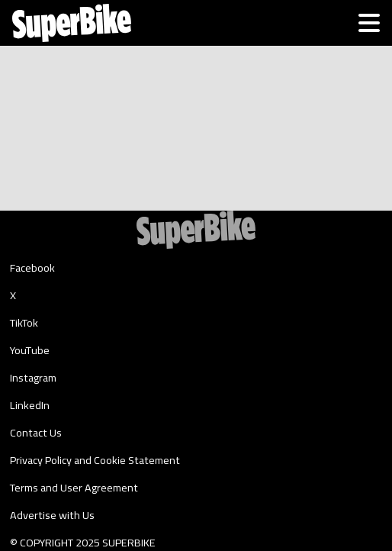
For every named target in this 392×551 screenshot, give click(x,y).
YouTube (30, 350)
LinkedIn (30, 405)
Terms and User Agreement (74, 488)
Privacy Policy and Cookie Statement (95, 460)
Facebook (32, 268)
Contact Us (36, 433)
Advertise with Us (52, 515)
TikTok (24, 323)
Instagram (33, 378)
